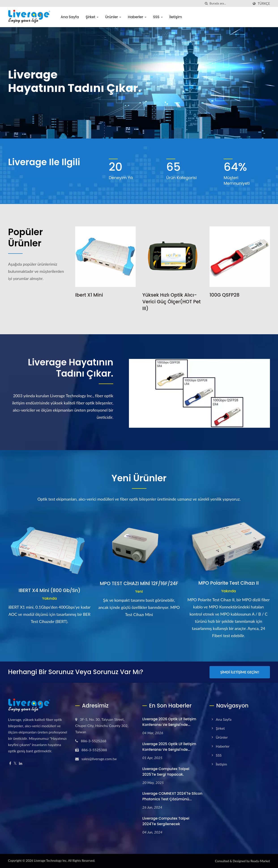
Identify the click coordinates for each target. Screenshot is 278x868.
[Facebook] (10, 763)
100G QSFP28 (225, 295)
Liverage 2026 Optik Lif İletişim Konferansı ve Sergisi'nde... (169, 722)
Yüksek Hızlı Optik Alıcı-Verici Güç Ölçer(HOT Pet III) (171, 302)
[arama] (206, 3)
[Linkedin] (21, 763)
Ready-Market (260, 861)
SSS (158, 17)
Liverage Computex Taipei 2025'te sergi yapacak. (166, 772)
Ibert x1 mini (89, 295)
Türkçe (264, 4)
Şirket (92, 17)
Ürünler (113, 17)
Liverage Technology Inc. (50, 860)
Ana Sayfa (70, 17)
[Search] (229, 3)
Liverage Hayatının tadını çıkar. (71, 368)
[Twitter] (15, 763)
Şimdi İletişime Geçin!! (240, 672)
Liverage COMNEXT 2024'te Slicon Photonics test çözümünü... (172, 796)
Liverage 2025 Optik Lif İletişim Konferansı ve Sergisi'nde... (169, 747)
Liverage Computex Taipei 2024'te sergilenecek (166, 821)
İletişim (176, 17)
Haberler (137, 17)
